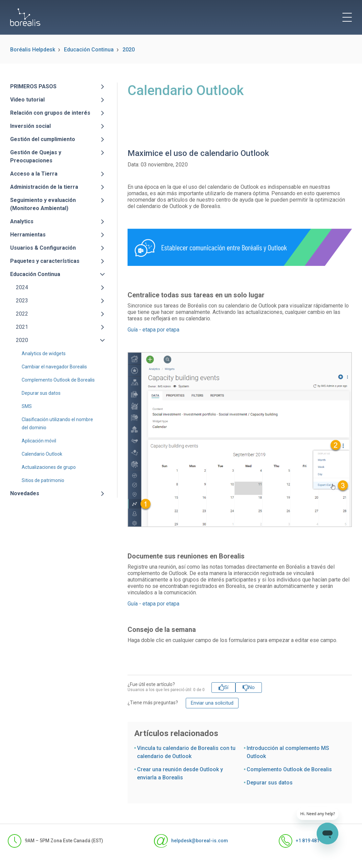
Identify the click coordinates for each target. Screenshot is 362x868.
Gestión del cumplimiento (43, 139)
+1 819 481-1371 (306, 841)
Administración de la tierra (44, 187)
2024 (22, 287)
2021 (22, 327)
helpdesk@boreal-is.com (191, 841)
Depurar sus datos (41, 393)
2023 (22, 301)
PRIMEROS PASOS (33, 86)
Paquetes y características (45, 261)
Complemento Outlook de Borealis (58, 380)
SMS (27, 406)
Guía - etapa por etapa (153, 330)
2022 (22, 314)
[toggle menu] (347, 17)
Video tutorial (27, 100)
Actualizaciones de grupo (49, 467)
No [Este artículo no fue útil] (252, 687)
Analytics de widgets (44, 353)
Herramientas (28, 235)
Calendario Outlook (42, 454)
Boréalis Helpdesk (33, 50)
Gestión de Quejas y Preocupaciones (36, 156)
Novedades (25, 493)
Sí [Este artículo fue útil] (226, 687)
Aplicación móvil (39, 441)
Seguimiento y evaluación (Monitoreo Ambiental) (43, 204)
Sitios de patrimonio (43, 480)
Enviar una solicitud (212, 703)
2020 (129, 50)
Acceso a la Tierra (34, 174)
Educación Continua (89, 50)
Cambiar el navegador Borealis (54, 367)
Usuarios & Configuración (43, 248)
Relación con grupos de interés (50, 113)
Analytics (22, 221)
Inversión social (30, 126)
